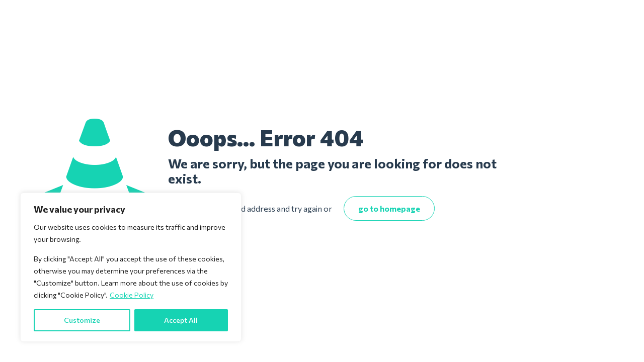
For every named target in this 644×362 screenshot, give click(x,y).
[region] (131, 267)
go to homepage (389, 208)
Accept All (181, 320)
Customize (82, 320)
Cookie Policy (132, 295)
